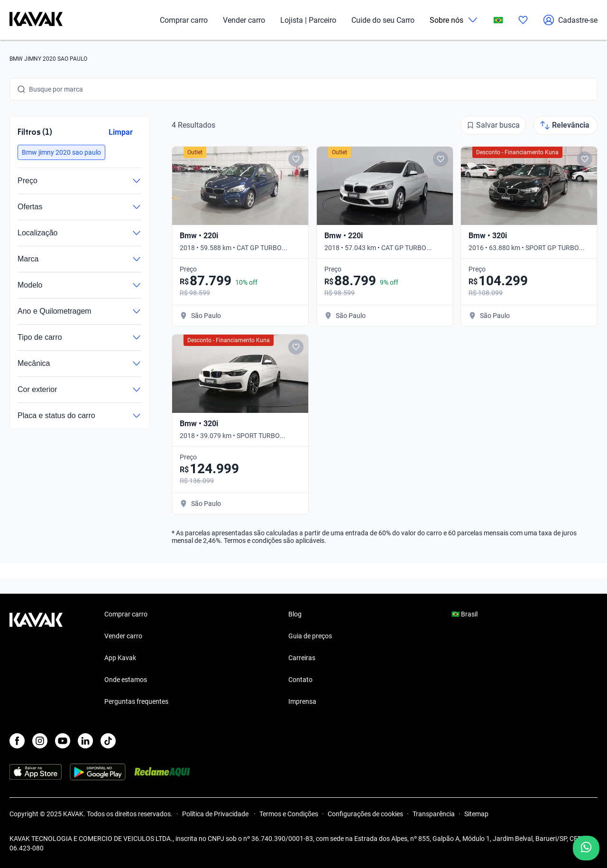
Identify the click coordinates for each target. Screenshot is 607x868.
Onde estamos (126, 680)
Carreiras (302, 658)
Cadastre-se (570, 20)
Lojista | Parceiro (308, 20)
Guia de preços (310, 636)
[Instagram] (40, 741)
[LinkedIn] (85, 741)
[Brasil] (498, 20)
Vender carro (244, 20)
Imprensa (302, 701)
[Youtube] (63, 741)
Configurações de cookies (365, 814)
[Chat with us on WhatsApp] (586, 848)
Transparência (434, 814)
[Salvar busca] (493, 125)
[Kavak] (36, 20)
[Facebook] (17, 741)
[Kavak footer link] (36, 659)
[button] (61, 152)
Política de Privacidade (216, 814)
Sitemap (476, 814)
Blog (295, 614)
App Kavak (120, 658)
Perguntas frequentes (136, 701)
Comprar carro (184, 20)
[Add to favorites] (296, 159)
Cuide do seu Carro (383, 20)
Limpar (121, 132)
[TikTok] (108, 741)
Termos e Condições (289, 814)
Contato (300, 680)
